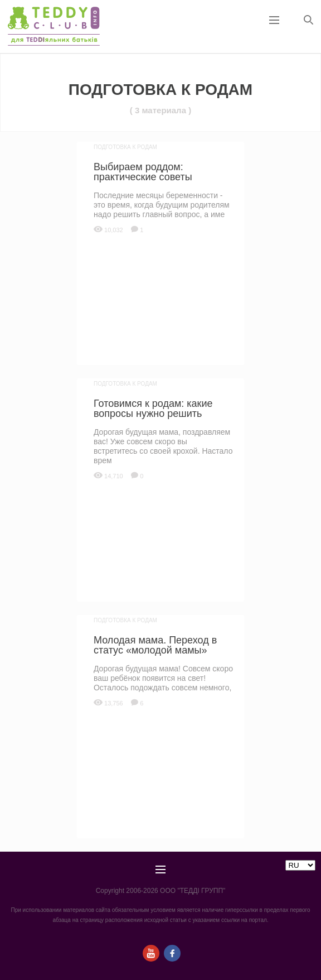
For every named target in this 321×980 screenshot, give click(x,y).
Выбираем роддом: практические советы (143, 172)
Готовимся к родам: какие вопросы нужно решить (153, 409)
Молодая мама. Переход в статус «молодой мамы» (155, 645)
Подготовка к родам (125, 147)
